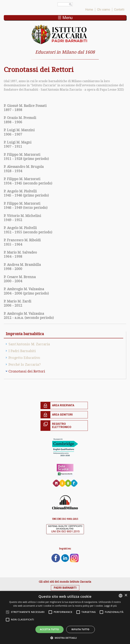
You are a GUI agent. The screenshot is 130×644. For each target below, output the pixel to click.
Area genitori (62, 415)
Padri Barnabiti (65, 588)
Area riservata (63, 405)
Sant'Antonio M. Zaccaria (29, 344)
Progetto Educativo (24, 358)
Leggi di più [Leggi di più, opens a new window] (110, 606)
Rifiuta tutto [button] (81, 629)
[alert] (65, 617)
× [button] (126, 595)
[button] (65, 638)
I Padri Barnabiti (22, 351)
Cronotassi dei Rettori (27, 371)
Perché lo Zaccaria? (25, 364)
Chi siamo (104, 10)
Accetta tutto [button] (49, 629)
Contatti (119, 10)
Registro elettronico (62, 426)
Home (89, 10)
